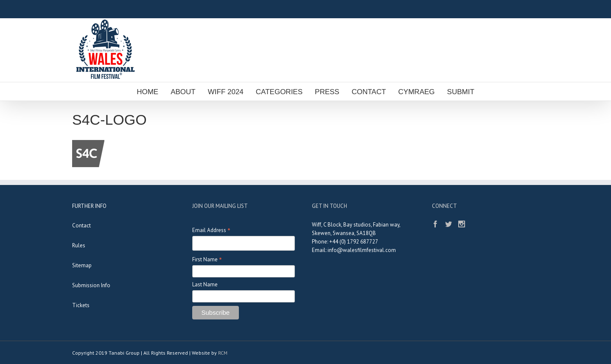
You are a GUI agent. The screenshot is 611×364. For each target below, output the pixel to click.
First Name (207, 259)
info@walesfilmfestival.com (362, 250)
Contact (81, 225)
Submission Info (91, 285)
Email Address (211, 230)
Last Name (205, 284)
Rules (79, 245)
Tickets (81, 305)
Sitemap (82, 265)
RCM (223, 353)
